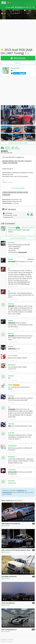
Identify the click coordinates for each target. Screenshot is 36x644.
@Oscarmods (22, 252)
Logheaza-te (20, 490)
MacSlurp (11, 304)
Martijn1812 (12, 365)
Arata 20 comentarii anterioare (18, 238)
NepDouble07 (12, 446)
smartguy (11, 396)
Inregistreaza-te (7, 492)
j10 (9, 268)
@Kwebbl (11, 306)
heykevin (11, 376)
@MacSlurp (12, 323)
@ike (10, 426)
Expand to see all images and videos (18, 143)
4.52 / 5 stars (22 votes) (7, 153)
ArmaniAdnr (12, 470)
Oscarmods (15, 68)
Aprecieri (18, 149)
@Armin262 (12, 261)
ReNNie (10, 385)
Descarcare (18, 58)
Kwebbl (10, 259)
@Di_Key (11, 398)
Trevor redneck (13, 356)
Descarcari (7, 149)
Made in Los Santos (7, 641)
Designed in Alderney (7, 639)
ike (9, 407)
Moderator (16, 385)
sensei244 (11, 481)
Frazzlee (11, 347)
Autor (18, 228)
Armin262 (11, 243)
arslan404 (11, 433)
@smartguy (12, 409)
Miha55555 (11, 457)
